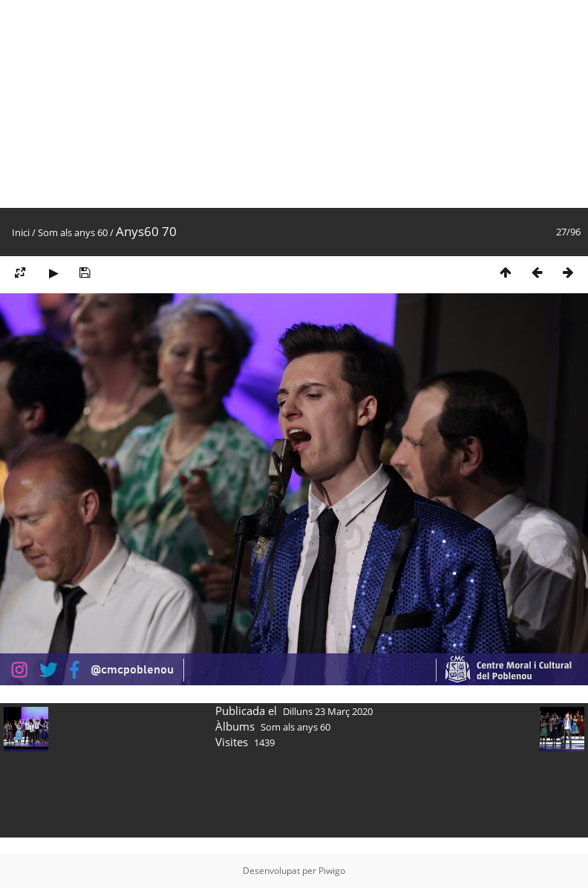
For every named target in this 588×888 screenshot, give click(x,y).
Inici (21, 232)
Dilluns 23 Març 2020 (328, 711)
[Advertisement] (229, 104)
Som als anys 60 (73, 232)
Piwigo (332, 871)
